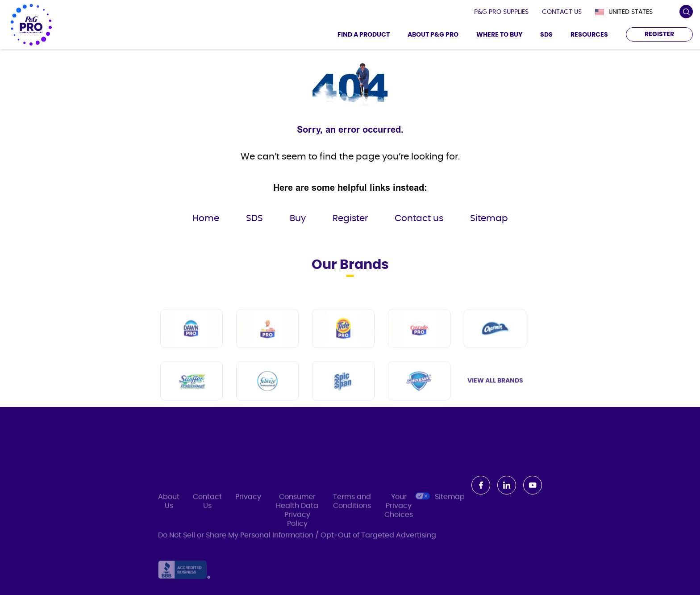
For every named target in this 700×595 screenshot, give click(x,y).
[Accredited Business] (184, 576)
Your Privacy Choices (403, 513)
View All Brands (495, 394)
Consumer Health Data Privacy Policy (297, 518)
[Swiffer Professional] (192, 395)
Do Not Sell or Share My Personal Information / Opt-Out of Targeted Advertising (297, 537)
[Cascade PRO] (419, 342)
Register (350, 218)
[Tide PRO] (343, 342)
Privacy (248, 504)
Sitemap (489, 218)
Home (206, 218)
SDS (254, 218)
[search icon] (686, 12)
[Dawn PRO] (192, 342)
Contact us (419, 218)
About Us (169, 509)
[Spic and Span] (343, 395)
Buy (298, 218)
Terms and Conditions (352, 509)
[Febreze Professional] (267, 395)
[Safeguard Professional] (419, 395)
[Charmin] (495, 342)
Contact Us (207, 509)
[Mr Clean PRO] (267, 342)
